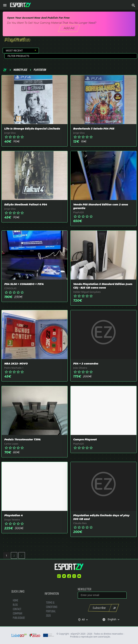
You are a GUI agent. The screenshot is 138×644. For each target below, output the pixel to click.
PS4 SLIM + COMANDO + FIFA (24, 284)
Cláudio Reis (80, 523)
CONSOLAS (10, 288)
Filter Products (18, 56)
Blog (15, 605)
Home (16, 600)
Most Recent (14, 50)
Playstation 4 (14, 515)
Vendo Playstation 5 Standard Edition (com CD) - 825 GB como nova (103, 286)
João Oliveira (80, 368)
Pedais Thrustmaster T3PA (22, 439)
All (85, 620)
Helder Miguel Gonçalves (87, 292)
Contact (17, 609)
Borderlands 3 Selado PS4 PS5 (94, 129)
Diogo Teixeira (12, 520)
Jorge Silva (10, 133)
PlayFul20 (78, 212)
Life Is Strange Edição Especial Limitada (32, 129)
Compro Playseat (85, 439)
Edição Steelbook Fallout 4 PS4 (26, 205)
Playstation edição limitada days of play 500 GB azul (101, 517)
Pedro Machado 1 (14, 368)
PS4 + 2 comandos (86, 364)
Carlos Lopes (11, 444)
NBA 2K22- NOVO (16, 364)
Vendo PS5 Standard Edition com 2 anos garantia (101, 206)
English (111, 619)
